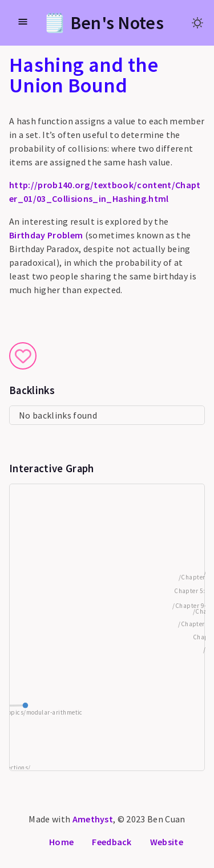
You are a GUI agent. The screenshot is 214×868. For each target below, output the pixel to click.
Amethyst (93, 819)
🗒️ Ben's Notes (104, 23)
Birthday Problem (46, 235)
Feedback (112, 842)
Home (61, 842)
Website (167, 842)
